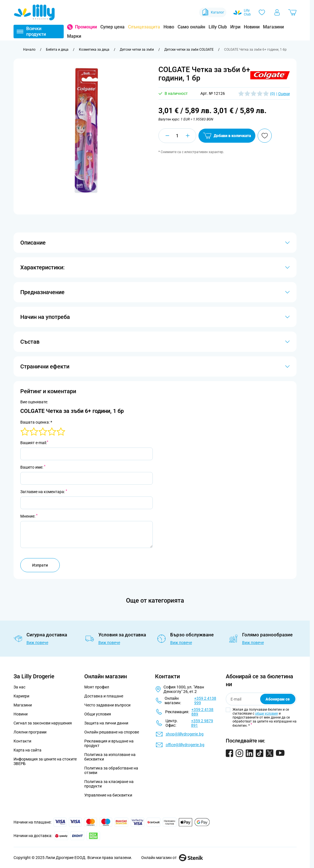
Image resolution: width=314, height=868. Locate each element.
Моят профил (97, 687)
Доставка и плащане (104, 696)
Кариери (21, 696)
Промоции (86, 27)
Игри (235, 27)
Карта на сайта (27, 750)
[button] (270, 75)
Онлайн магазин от (172, 858)
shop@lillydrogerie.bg (185, 734)
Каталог (213, 12)
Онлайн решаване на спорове (112, 732)
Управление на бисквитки (108, 795)
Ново (169, 27)
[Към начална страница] (29, 50)
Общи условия (98, 714)
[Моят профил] (277, 12)
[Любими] (262, 12)
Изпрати (40, 565)
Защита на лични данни (106, 723)
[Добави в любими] (265, 136)
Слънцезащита (144, 27)
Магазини (273, 27)
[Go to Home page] (34, 12)
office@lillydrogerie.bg (185, 745)
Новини (252, 27)
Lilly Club (218, 27)
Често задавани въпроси (107, 705)
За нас (19, 687)
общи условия (267, 713)
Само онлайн (191, 27)
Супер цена (112, 27)
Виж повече (37, 643)
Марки (74, 36)
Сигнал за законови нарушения (43, 723)
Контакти (22, 741)
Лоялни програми (30, 732)
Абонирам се (278, 699)
